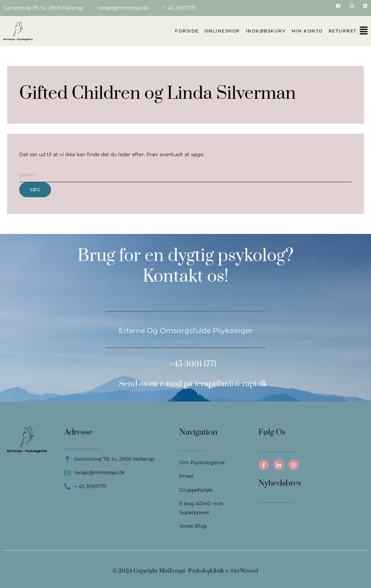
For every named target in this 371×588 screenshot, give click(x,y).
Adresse (78, 432)
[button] (364, 31)
